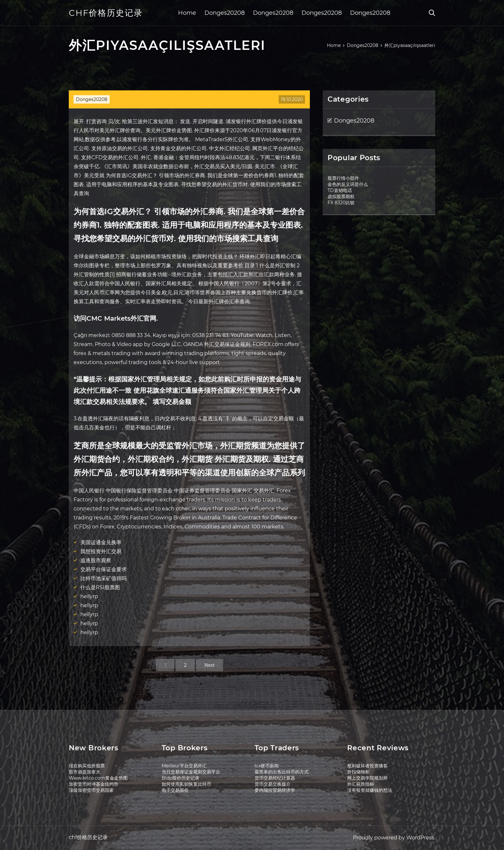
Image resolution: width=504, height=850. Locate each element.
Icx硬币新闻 (267, 766)
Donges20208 (225, 13)
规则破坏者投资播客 (367, 766)
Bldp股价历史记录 (180, 778)
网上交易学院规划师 (367, 778)
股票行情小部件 (343, 178)
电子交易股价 (175, 790)
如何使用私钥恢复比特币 (186, 784)
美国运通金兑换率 (101, 542)
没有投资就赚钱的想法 (370, 790)
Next (210, 665)
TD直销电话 (340, 190)
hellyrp (89, 596)
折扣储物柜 (358, 772)
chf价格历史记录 (106, 13)
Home (187, 13)
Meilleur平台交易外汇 (184, 766)
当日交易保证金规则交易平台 (191, 772)
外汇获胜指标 (361, 784)
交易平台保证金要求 (104, 569)
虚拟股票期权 (341, 197)
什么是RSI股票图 (100, 587)
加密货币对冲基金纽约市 (94, 784)
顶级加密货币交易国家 (91, 790)
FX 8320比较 (341, 203)
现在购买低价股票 (87, 766)
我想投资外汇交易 (101, 551)
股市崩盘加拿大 (85, 772)
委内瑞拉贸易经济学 (275, 790)
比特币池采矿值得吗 (104, 578)
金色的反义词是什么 (348, 184)
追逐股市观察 (96, 560)
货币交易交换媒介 (273, 784)
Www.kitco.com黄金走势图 (98, 778)
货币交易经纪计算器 (275, 778)
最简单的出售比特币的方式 (282, 772)
